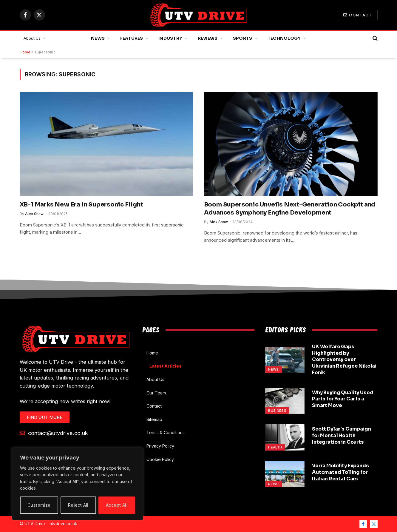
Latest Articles (166, 366)
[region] (78, 484)
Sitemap (154, 419)
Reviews (208, 38)
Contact (358, 15)
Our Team (156, 393)
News (98, 38)
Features (132, 38)
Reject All (78, 505)
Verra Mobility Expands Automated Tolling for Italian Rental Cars (340, 472)
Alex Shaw (34, 214)
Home (25, 52)
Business (277, 411)
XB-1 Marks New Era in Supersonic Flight (81, 205)
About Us (32, 38)
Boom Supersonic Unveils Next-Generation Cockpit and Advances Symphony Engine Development (290, 209)
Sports (243, 38)
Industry (170, 38)
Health (275, 447)
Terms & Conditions (166, 432)
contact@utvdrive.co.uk (54, 433)
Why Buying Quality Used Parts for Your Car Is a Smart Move (343, 399)
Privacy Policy (160, 446)
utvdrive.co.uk (63, 523)
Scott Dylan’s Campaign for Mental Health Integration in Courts (341, 435)
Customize (39, 505)
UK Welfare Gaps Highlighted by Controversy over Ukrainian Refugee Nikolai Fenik (344, 360)
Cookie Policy (160, 459)
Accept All (117, 505)
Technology (284, 38)
